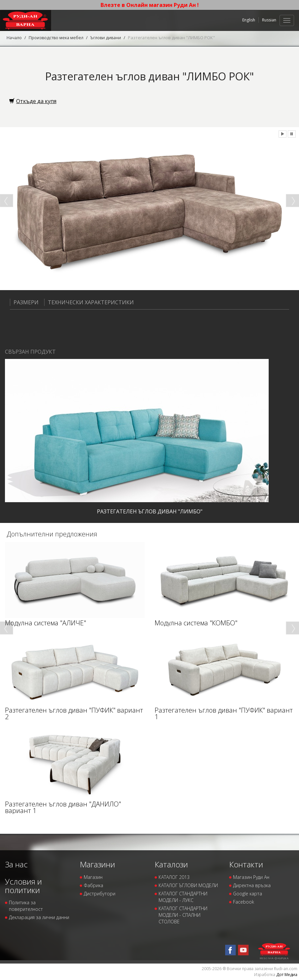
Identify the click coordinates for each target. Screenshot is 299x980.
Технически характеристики (89, 302)
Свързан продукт (30, 352)
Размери (24, 302)
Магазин (93, 877)
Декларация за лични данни (39, 917)
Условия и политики (23, 885)
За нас (16, 864)
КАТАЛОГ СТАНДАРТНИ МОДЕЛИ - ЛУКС (183, 897)
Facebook (244, 901)
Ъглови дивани (108, 38)
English (249, 20)
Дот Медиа (287, 974)
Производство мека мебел (58, 38)
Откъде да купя (33, 101)
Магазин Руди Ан (251, 877)
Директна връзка (252, 885)
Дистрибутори (100, 893)
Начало (15, 38)
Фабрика (93, 885)
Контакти (246, 864)
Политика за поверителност (26, 906)
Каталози (171, 864)
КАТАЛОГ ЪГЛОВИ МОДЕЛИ (188, 885)
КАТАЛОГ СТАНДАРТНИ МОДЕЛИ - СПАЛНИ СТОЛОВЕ (183, 915)
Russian (269, 20)
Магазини (97, 864)
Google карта (248, 893)
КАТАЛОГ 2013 (174, 877)
